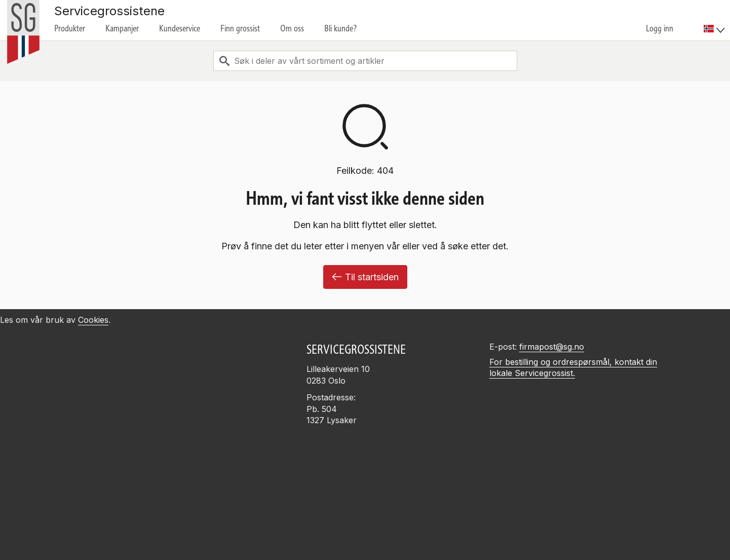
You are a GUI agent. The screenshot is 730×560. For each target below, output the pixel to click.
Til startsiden (365, 277)
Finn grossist (240, 28)
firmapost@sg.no (552, 347)
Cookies (93, 320)
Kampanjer (122, 28)
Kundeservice (180, 28)
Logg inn (660, 28)
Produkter (70, 28)
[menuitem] (716, 20)
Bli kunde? (341, 28)
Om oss (292, 28)
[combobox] (365, 61)
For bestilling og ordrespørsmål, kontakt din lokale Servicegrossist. (573, 368)
